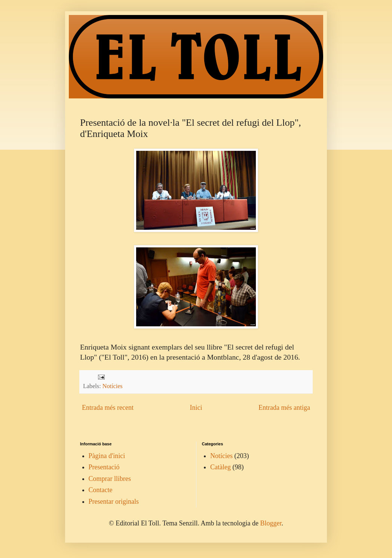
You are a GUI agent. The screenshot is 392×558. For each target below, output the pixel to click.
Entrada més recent (108, 408)
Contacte (101, 490)
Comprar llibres (110, 479)
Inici (196, 408)
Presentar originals (114, 501)
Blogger (271, 523)
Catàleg (220, 467)
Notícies (113, 386)
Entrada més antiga (284, 408)
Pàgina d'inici (107, 456)
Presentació (104, 467)
